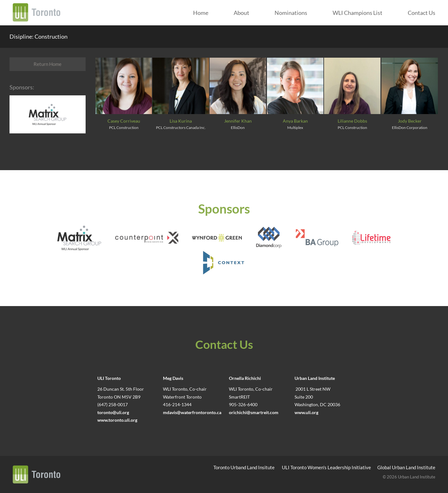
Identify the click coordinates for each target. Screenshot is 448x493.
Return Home (48, 64)
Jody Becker (410, 121)
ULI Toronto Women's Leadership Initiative (326, 467)
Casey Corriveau (124, 121)
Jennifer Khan (238, 121)
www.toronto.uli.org (117, 420)
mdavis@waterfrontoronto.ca (192, 412)
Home (201, 13)
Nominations (291, 13)
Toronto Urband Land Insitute (244, 467)
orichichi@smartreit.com (254, 412)
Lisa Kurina (181, 121)
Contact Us (422, 13)
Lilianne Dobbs (352, 121)
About (241, 13)
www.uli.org (306, 412)
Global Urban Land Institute (406, 467)
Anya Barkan (295, 121)
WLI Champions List (357, 13)
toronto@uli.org (113, 412)
